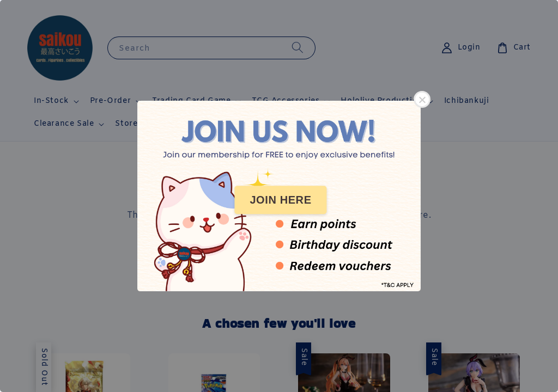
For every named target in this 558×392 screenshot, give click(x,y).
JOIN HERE (280, 200)
